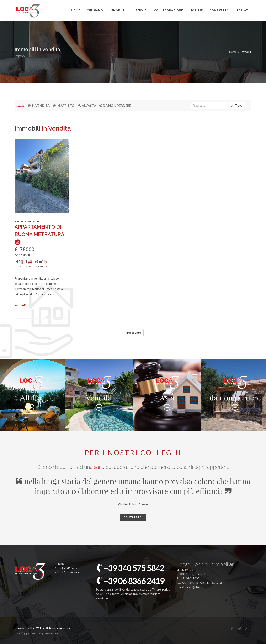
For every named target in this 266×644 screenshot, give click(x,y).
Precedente (133, 333)
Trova (237, 105)
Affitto (31, 393)
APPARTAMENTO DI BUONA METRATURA (39, 234)
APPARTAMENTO (33, 221)
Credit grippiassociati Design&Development (37, 633)
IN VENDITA (39, 105)
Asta (167, 393)
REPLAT (242, 10)
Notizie (196, 10)
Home (76, 10)
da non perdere (235, 393)
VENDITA (19, 221)
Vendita (99, 393)
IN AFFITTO (64, 105)
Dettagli (20, 305)
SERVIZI (142, 10)
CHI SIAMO (95, 10)
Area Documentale (68, 572)
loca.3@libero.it (195, 587)
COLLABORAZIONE (169, 10)
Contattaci (220, 10)
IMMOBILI (119, 10)
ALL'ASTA (87, 105)
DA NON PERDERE (115, 105)
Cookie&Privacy (66, 568)
